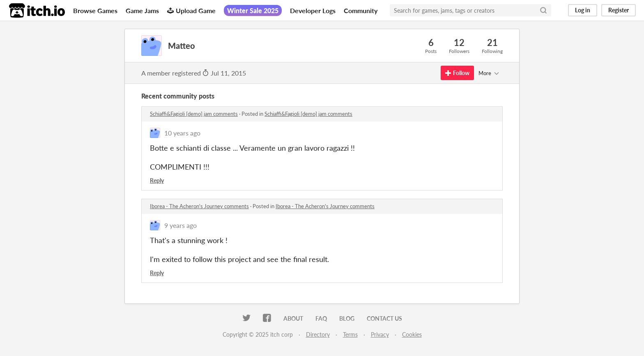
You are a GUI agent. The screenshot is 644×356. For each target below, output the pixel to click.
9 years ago (181, 225)
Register (619, 10)
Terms (350, 334)
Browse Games (95, 10)
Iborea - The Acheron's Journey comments (199, 206)
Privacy (380, 334)
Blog (347, 318)
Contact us (384, 318)
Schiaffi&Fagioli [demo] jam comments (194, 114)
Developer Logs (313, 10)
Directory (318, 334)
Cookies (412, 334)
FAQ (321, 318)
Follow (457, 73)
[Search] (543, 10)
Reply (157, 180)
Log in (583, 10)
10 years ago (182, 133)
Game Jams (142, 10)
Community (361, 10)
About (293, 318)
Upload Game (191, 10)
